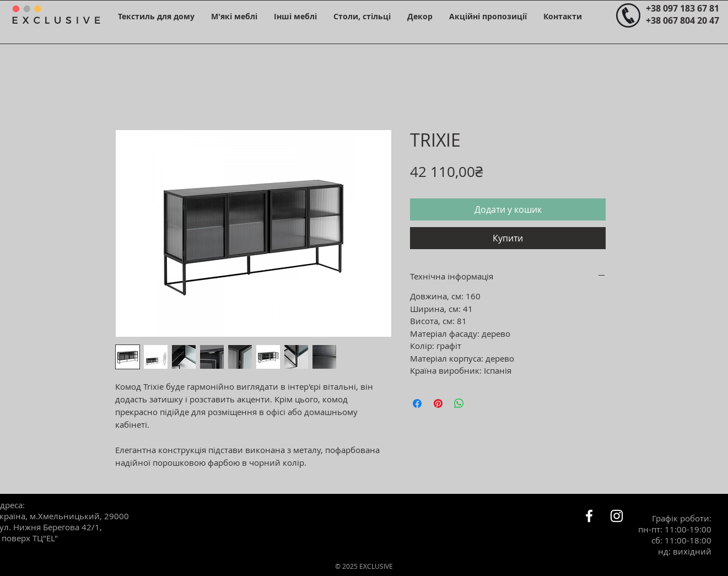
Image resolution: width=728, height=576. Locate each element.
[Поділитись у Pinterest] (438, 403)
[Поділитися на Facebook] (417, 403)
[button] (156, 16)
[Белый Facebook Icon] (589, 516)
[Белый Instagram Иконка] (617, 516)
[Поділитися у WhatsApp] (459, 403)
